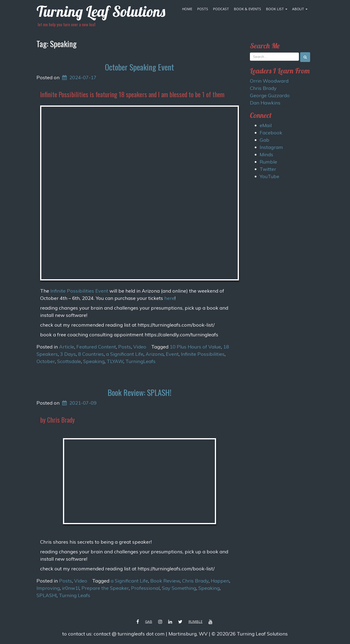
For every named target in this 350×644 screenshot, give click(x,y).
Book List (277, 9)
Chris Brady (195, 581)
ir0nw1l (71, 588)
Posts (203, 9)
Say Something (179, 588)
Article (67, 347)
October (46, 361)
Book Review (165, 581)
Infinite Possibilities (203, 354)
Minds (266, 154)
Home (187, 9)
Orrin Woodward (269, 81)
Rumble (268, 162)
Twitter (268, 169)
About (300, 9)
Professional (145, 588)
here (169, 298)
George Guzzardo (270, 95)
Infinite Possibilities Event (79, 291)
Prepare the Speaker (105, 588)
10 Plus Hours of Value (195, 347)
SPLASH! (47, 595)
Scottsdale (69, 361)
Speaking (94, 361)
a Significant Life (125, 354)
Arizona (155, 354)
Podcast (221, 9)
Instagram (271, 147)
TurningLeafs (140, 361)
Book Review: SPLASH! (140, 392)
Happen (220, 581)
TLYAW (115, 361)
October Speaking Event (139, 67)
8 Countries (91, 354)
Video (140, 347)
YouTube (269, 176)
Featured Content (96, 347)
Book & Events (247, 9)
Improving (48, 588)
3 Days (68, 354)
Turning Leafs (74, 595)
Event (172, 354)
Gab (264, 140)
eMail (266, 125)
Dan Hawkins (265, 103)
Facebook (271, 133)
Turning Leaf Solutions (101, 11)
